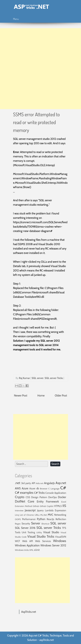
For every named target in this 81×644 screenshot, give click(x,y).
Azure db (34, 488)
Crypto (20, 497)
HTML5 (58, 506)
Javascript (30, 510)
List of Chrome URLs (30, 515)
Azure (25, 488)
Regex (18, 524)
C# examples (24, 493)
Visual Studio (51, 532)
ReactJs (51, 519)
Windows (60, 541)
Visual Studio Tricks (41, 537)
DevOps (53, 497)
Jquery (40, 510)
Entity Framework (48, 502)
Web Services (43, 541)
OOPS (18, 519)
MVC (50, 515)
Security (26, 524)
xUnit (37, 550)
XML (32, 550)
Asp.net (61, 483)
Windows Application (27, 545)
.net (18, 483)
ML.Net (44, 515)
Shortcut (45, 524)
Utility (39, 532)
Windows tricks (22, 550)
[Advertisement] (40, 69)
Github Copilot (47, 506)
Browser (44, 489)
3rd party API (28, 483)
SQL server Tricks (54, 378)
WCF (18, 541)
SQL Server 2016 (25, 528)
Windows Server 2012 (53, 545)
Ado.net (40, 483)
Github (36, 506)
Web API (28, 541)
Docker (62, 497)
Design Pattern (39, 497)
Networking (60, 515)
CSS (28, 497)
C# (63, 488)
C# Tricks (39, 493)
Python (41, 519)
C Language (54, 489)
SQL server (38, 378)
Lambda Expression (55, 510)
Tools (18, 532)
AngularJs (49, 483)
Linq (17, 515)
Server (36, 523)
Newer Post (21, 396)
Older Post (61, 396)
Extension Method (24, 506)
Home (41, 396)
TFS (64, 528)
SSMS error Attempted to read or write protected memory (37, 122)
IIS (64, 506)
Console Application (56, 493)
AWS (18, 488)
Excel (64, 502)
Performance (29, 519)
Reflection (61, 519)
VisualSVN (61, 537)
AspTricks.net (29, 612)
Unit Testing (28, 532)
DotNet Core (25, 501)
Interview (19, 510)
